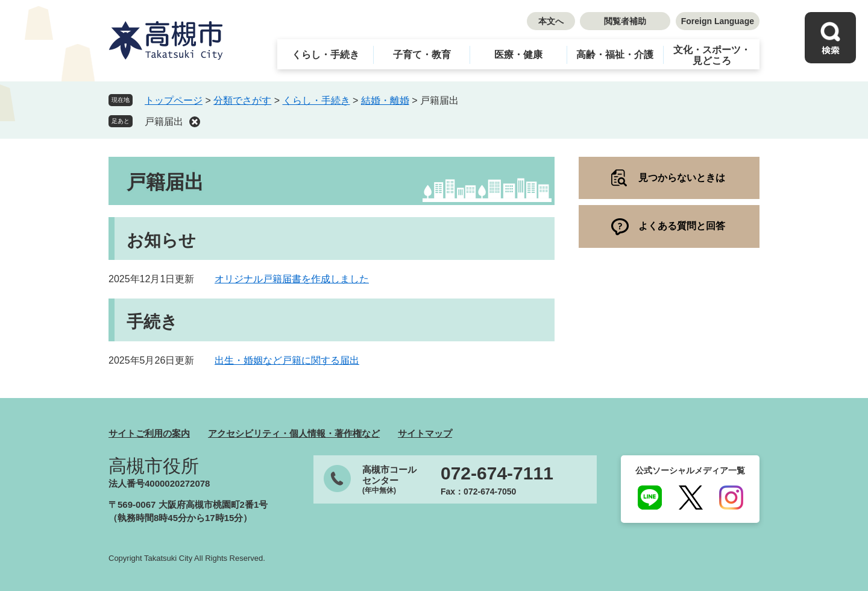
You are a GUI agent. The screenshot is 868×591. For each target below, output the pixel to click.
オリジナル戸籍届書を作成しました (292, 279)
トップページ (174, 100)
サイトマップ (425, 433)
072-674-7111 (497, 473)
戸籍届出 (164, 122)
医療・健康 (518, 55)
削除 (195, 122)
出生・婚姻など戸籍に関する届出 (287, 360)
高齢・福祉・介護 (615, 55)
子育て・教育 (422, 55)
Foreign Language (718, 21)
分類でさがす (242, 100)
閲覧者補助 (625, 21)
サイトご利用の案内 (149, 433)
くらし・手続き (325, 55)
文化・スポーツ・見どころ (712, 55)
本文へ (551, 21)
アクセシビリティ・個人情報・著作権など (294, 433)
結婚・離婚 (385, 100)
